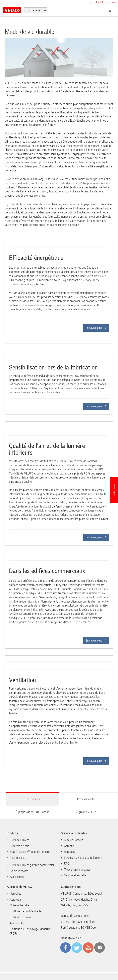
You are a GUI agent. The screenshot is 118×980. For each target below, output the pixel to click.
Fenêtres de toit (19, 846)
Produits (12, 833)
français (112, 2)
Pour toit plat (18, 858)
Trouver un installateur (77, 870)
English (100, 2)
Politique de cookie (21, 917)
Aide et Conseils (74, 840)
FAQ (67, 864)
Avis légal (16, 900)
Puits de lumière (19, 840)
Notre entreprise (20, 905)
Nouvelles (15, 894)
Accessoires (17, 877)
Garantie (69, 846)
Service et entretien (76, 875)
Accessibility (17, 923)
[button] (114, 490)
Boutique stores (19, 871)
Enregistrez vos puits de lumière (83, 858)
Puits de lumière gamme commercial (32, 865)
